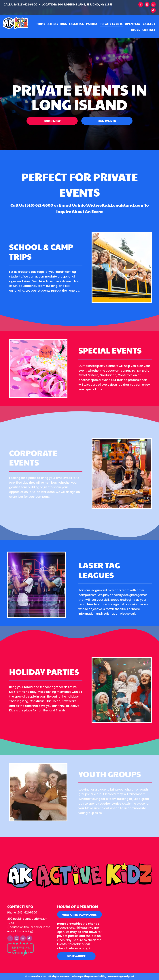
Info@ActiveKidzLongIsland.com (111, 205)
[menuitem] (41, 24)
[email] (153, 5)
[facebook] (141, 5)
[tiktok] (153, 11)
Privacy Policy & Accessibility (89, 976)
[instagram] (147, 5)
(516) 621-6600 (39, 205)
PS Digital (128, 976)
